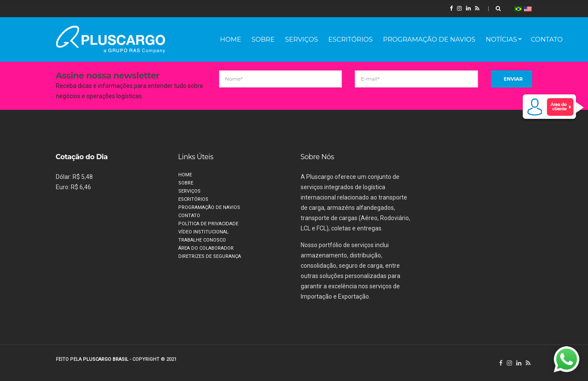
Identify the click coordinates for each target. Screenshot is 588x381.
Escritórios (350, 39)
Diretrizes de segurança (210, 256)
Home (230, 39)
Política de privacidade (208, 224)
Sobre (263, 39)
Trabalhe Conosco (202, 240)
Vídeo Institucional (203, 232)
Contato (547, 39)
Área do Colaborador (206, 248)
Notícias (501, 39)
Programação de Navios (429, 39)
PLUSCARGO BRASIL (106, 359)
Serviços (301, 39)
